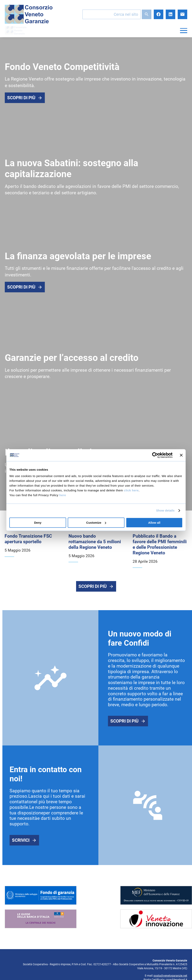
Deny (38, 523)
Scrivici (21, 841)
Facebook (159, 14)
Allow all (154, 523)
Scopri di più (21, 98)
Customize (96, 523)
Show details (165, 510)
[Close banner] (181, 455)
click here (131, 490)
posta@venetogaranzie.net (170, 977)
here (63, 495)
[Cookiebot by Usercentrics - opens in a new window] (155, 455)
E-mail (182, 14)
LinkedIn (170, 14)
